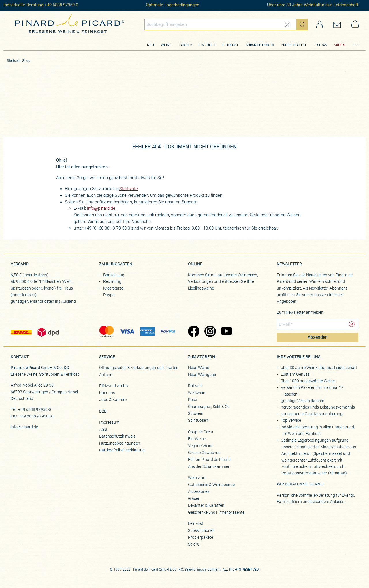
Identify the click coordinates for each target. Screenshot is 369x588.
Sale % (194, 544)
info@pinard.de (101, 208)
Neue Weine (198, 368)
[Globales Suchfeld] (220, 24)
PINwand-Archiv (114, 386)
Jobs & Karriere (113, 400)
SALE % (340, 45)
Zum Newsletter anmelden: (301, 312)
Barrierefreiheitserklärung (122, 450)
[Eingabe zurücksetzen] (287, 25)
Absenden (318, 337)
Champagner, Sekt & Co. (209, 407)
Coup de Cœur (201, 432)
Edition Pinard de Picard (209, 460)
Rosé (192, 400)
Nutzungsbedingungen (120, 443)
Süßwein (196, 413)
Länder (185, 45)
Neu (150, 45)
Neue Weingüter (202, 375)
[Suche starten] (302, 24)
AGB (103, 429)
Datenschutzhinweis (117, 436)
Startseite (129, 189)
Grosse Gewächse (204, 453)
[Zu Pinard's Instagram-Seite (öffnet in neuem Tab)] (210, 332)
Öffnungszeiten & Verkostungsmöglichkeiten (139, 368)
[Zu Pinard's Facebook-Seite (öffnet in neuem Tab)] (193, 332)
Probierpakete (294, 45)
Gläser (194, 498)
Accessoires (199, 491)
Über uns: (276, 5)
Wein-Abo (197, 478)
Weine (166, 45)
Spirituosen (198, 420)
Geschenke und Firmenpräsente (216, 512)
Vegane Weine (201, 446)
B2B (355, 45)
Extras (321, 45)
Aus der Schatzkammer (209, 466)
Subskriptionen (260, 45)
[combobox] (226, 24)
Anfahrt (106, 375)
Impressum (109, 422)
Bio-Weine (197, 439)
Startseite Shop (19, 61)
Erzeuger (207, 45)
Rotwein (195, 386)
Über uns (107, 393)
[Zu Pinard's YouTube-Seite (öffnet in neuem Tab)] (226, 332)
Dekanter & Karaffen (206, 505)
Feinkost (230, 45)
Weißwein (197, 393)
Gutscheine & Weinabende (211, 485)
